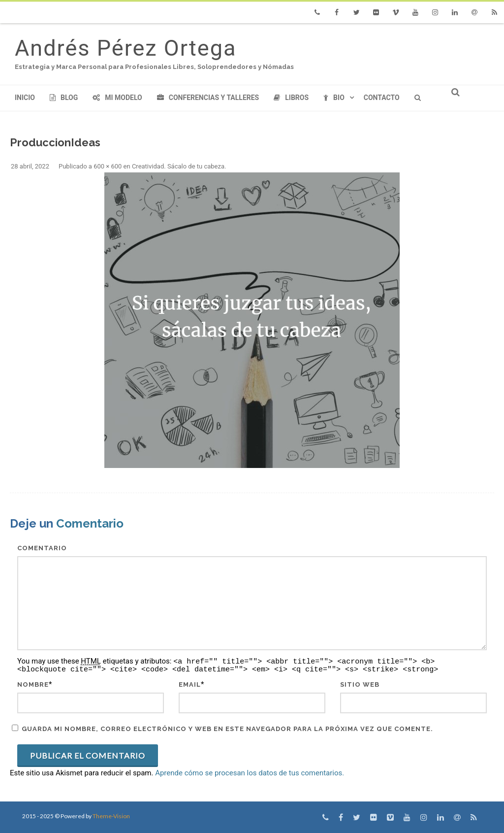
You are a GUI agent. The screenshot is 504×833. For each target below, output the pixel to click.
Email (190, 684)
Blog (64, 98)
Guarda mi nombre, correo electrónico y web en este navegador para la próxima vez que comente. (227, 729)
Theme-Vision (111, 816)
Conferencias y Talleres (208, 98)
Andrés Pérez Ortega (126, 48)
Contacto (382, 98)
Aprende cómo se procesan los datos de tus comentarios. (250, 773)
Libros (291, 98)
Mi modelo (117, 98)
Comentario (42, 548)
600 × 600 (108, 166)
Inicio (25, 98)
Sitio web (360, 684)
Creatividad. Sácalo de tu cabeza (178, 166)
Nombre (33, 684)
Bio (334, 98)
